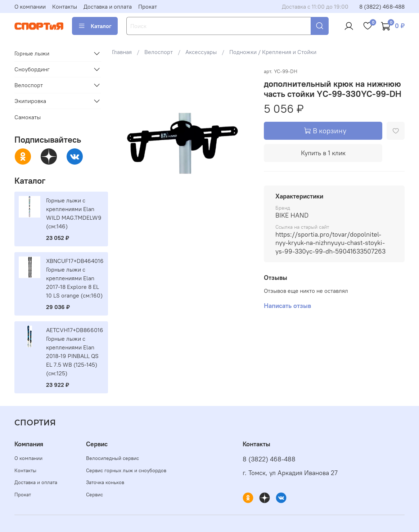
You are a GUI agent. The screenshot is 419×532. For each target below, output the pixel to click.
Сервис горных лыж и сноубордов (126, 470)
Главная (122, 52)
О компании (30, 6)
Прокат (148, 6)
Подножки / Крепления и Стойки (273, 52)
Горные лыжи (32, 53)
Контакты (65, 6)
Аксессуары (201, 52)
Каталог (95, 26)
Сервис (94, 495)
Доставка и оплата (108, 6)
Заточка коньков (105, 482)
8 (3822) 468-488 (382, 6)
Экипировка (30, 101)
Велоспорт (159, 52)
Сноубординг (32, 69)
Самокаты (28, 117)
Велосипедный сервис (112, 458)
